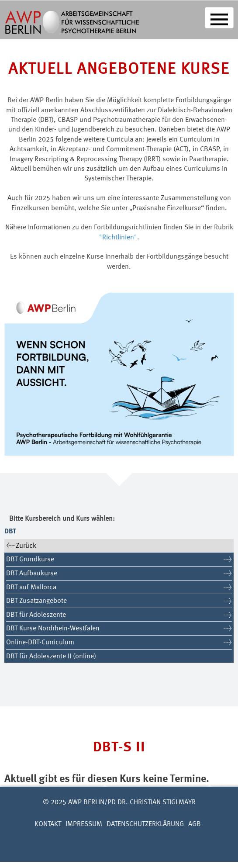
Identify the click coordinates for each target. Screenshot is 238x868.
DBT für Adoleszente (36, 615)
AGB (195, 824)
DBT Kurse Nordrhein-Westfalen (53, 629)
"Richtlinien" (118, 238)
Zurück (26, 546)
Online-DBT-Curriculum (40, 643)
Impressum (84, 824)
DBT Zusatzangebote (36, 601)
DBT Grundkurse (30, 560)
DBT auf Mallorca (31, 588)
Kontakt (48, 824)
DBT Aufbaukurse (32, 574)
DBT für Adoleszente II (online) (51, 657)
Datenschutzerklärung (145, 824)
